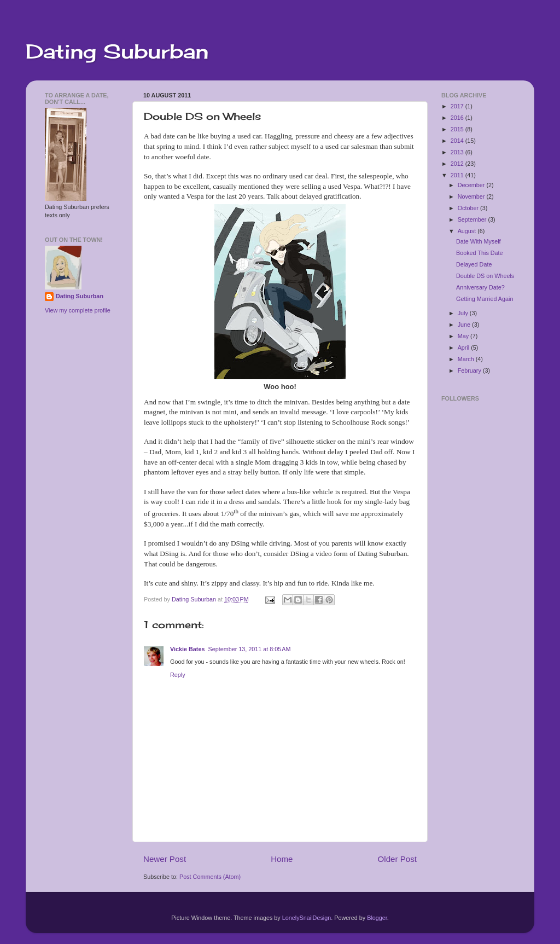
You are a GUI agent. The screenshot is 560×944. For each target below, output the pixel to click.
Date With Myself (479, 241)
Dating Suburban (117, 51)
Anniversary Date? (480, 287)
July (464, 313)
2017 (458, 106)
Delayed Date (474, 264)
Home (282, 859)
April (465, 348)
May (464, 336)
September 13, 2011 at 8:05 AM (249, 649)
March (467, 359)
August (468, 231)
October (469, 208)
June (465, 325)
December (472, 185)
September (473, 219)
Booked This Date (480, 253)
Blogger (377, 918)
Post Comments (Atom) (210, 877)
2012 (458, 164)
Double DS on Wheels (485, 276)
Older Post (397, 859)
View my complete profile (78, 310)
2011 (458, 175)
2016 (458, 118)
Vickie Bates (187, 649)
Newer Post (165, 859)
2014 (458, 141)
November (472, 196)
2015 (458, 129)
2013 (458, 152)
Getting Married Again (485, 299)
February (470, 370)
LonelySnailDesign (307, 918)
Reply (178, 675)
